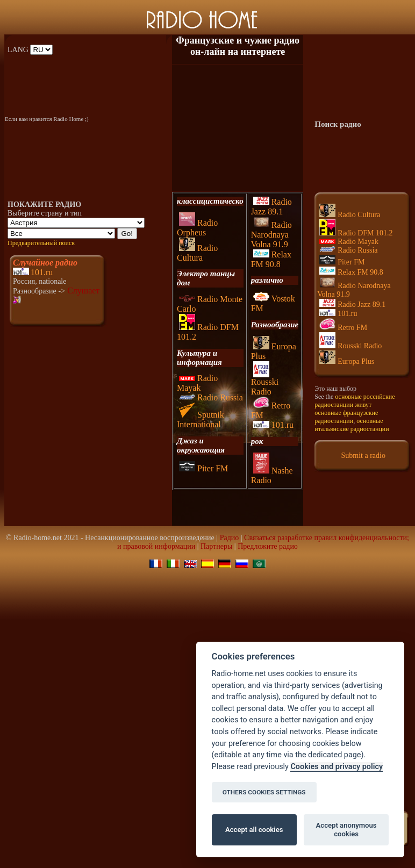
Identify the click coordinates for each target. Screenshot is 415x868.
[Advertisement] (238, 128)
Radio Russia (211, 397)
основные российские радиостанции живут (355, 401)
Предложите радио (268, 546)
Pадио (230, 538)
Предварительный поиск (41, 243)
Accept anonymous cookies (346, 830)
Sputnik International (201, 419)
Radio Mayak (197, 383)
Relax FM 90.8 (271, 259)
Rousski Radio (265, 383)
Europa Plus (347, 361)
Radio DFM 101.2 (356, 233)
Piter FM (203, 468)
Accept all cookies (254, 830)
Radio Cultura (197, 253)
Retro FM (343, 328)
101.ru (42, 272)
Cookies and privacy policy (337, 767)
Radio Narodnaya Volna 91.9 (271, 235)
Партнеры (216, 546)
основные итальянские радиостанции (352, 425)
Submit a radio (363, 455)
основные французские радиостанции (346, 417)
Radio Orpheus (197, 228)
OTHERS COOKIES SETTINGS (264, 792)
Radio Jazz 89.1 (271, 207)
